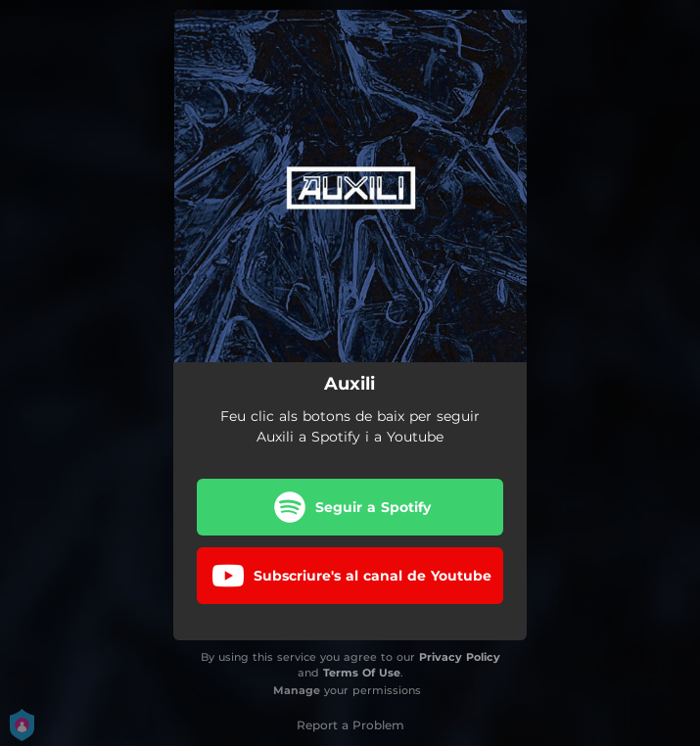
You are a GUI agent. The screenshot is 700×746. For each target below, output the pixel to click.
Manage (297, 690)
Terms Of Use (362, 673)
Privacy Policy (460, 657)
